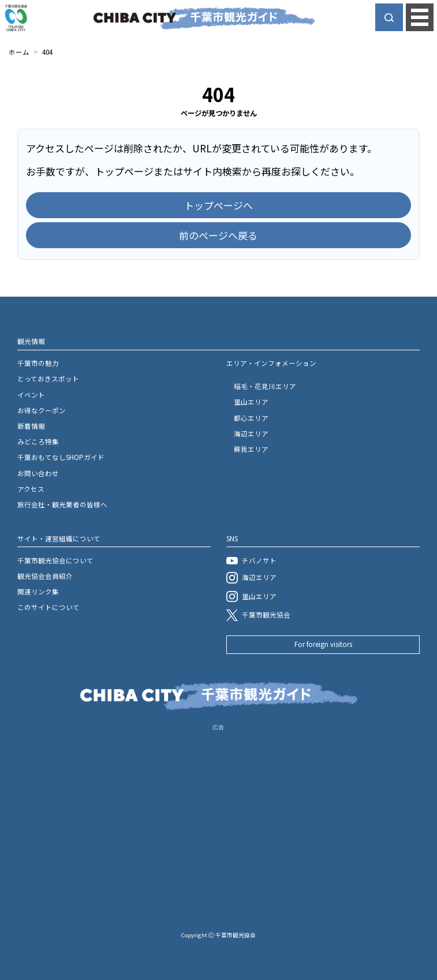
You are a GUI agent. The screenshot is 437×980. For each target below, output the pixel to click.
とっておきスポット (48, 379)
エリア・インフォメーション (271, 363)
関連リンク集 (38, 592)
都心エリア (251, 418)
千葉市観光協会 (258, 615)
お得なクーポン (42, 410)
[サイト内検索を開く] (389, 17)
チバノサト (251, 560)
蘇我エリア (251, 449)
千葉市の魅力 (38, 363)
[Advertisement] (218, 814)
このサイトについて (48, 607)
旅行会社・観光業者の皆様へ (62, 504)
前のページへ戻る (218, 235)
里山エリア (251, 402)
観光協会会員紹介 (45, 576)
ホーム (19, 52)
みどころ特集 (38, 442)
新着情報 (31, 426)
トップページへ (218, 205)
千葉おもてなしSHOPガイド (61, 457)
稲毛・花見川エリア (265, 386)
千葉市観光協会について (55, 560)
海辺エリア (251, 433)
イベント (31, 395)
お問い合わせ (38, 473)
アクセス (31, 489)
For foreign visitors (323, 644)
